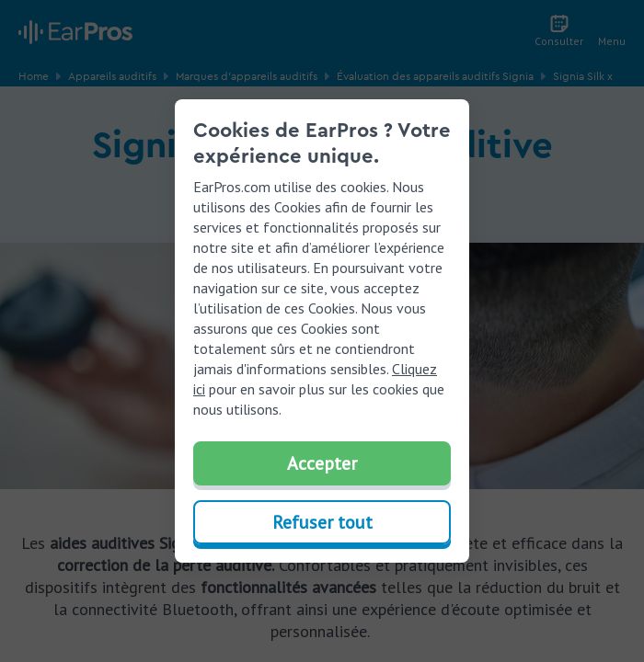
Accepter (322, 463)
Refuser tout (322, 522)
